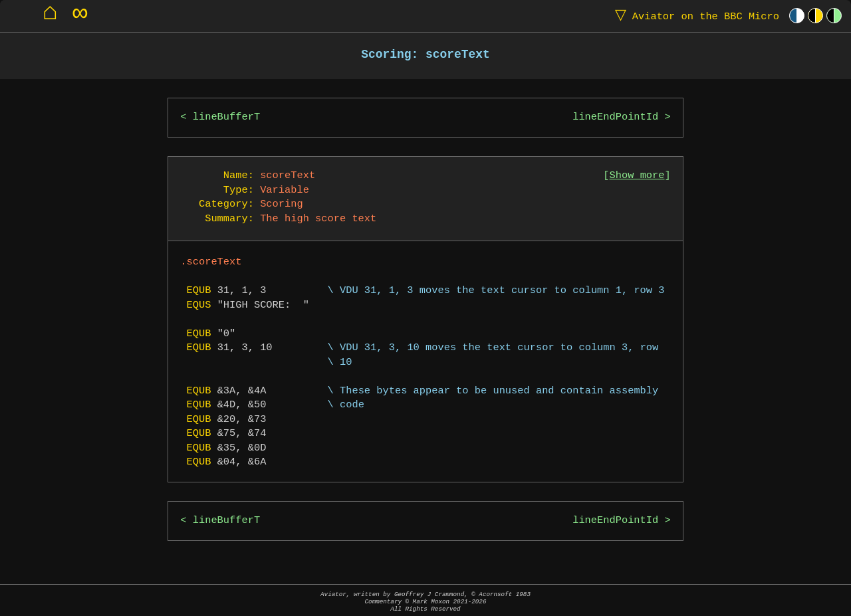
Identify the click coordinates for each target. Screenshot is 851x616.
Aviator (694, 16)
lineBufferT (226, 117)
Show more (637, 176)
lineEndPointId (615, 117)
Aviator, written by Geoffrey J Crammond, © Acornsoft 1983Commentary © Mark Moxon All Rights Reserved (425, 602)
